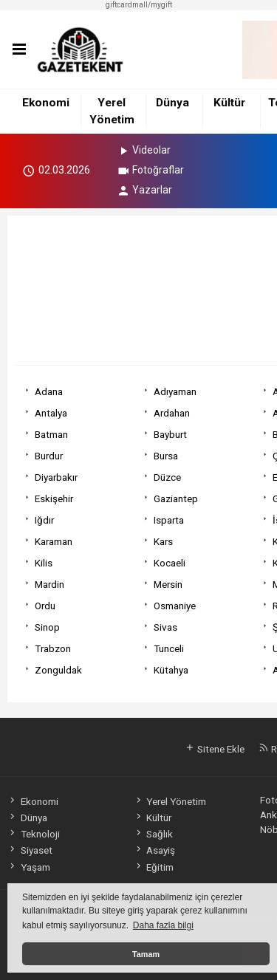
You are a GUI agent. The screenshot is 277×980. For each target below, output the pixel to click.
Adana (49, 391)
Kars (163, 541)
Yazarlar (144, 190)
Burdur (49, 456)
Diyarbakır (56, 477)
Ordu (45, 606)
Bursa (166, 456)
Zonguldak (58, 670)
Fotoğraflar (150, 170)
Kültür (229, 103)
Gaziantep (176, 498)
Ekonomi (46, 103)
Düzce (167, 477)
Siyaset (30, 850)
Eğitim (154, 867)
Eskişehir (54, 498)
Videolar (144, 150)
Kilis (44, 563)
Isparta (169, 520)
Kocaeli (170, 563)
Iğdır (44, 520)
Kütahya (171, 670)
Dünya (172, 103)
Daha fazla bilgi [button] (163, 925)
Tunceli (169, 648)
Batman (51, 434)
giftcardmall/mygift (139, 5)
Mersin (168, 584)
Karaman (54, 541)
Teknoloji (33, 834)
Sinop (47, 627)
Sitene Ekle (215, 749)
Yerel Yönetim (170, 801)
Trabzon (53, 648)
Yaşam (28, 867)
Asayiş (154, 850)
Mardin (49, 584)
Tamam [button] (146, 954)
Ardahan (172, 413)
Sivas (165, 627)
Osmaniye (175, 606)
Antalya (51, 413)
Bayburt (170, 434)
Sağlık (153, 834)
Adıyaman (175, 391)
